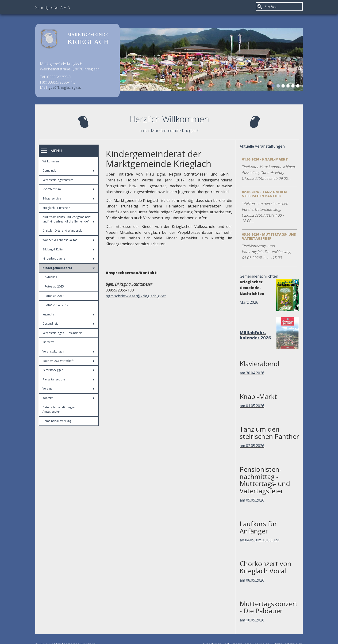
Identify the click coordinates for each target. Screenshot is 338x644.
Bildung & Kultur (68, 249)
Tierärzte (48, 342)
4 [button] (289, 87)
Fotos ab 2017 (54, 296)
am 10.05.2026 (252, 620)
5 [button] (294, 87)
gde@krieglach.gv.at (65, 87)
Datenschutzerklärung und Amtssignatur (60, 410)
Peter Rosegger (68, 370)
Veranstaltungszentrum (58, 180)
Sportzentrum (68, 189)
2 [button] (279, 87)
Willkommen (51, 161)
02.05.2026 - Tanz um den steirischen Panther (264, 194)
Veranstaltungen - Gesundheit (62, 333)
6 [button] (299, 87)
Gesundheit (68, 324)
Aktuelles (51, 277)
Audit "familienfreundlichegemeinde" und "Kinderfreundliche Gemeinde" (68, 219)
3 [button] (284, 87)
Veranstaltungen (68, 351)
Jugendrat (68, 314)
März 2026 (249, 302)
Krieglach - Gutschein (56, 208)
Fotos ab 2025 (54, 286)
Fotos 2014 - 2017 (57, 305)
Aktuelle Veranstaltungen (262, 146)
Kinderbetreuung (68, 259)
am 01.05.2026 (252, 406)
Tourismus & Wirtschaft (68, 361)
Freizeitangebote (68, 379)
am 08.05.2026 (252, 580)
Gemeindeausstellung (57, 421)
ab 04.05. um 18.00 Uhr (259, 540)
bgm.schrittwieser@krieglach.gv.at (136, 296)
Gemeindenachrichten (259, 276)
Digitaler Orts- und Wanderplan (63, 231)
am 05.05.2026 (252, 500)
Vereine (68, 389)
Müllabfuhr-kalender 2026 (255, 335)
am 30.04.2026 (252, 373)
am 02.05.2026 (252, 446)
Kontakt (68, 398)
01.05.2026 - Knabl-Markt (265, 159)
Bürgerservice (68, 198)
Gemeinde (68, 171)
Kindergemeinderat (69, 268)
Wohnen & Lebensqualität (68, 240)
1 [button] (274, 87)
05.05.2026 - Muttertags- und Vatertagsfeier (269, 236)
